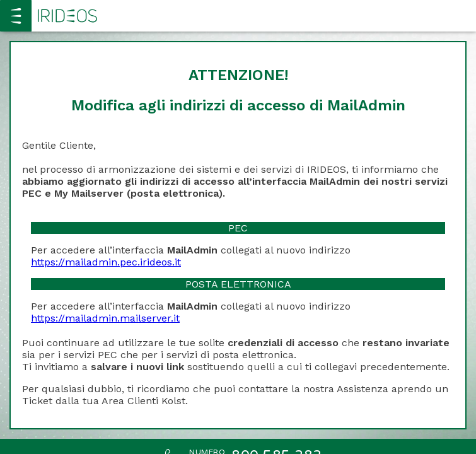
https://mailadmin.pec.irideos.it (106, 262)
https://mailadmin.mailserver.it (105, 318)
